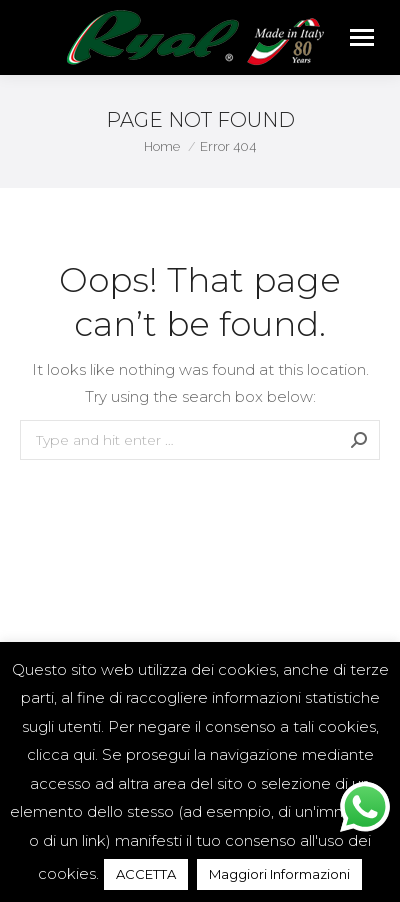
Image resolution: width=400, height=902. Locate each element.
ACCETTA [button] (146, 874)
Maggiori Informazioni (279, 874)
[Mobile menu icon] (362, 37)
